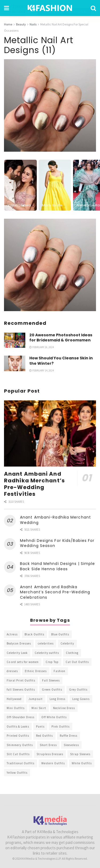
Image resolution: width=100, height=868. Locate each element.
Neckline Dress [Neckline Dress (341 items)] (64, 708)
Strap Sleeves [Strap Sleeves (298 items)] (80, 754)
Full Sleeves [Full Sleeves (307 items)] (51, 680)
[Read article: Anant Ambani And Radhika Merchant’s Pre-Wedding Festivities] (50, 433)
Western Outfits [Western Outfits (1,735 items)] (53, 763)
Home (8, 24)
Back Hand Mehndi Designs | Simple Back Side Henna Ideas (57, 566)
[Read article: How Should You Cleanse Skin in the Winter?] (15, 363)
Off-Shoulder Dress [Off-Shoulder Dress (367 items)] (21, 717)
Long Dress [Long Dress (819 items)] (57, 699)
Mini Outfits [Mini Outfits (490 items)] (16, 708)
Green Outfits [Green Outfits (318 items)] (52, 690)
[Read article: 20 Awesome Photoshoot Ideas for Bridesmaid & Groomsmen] (15, 340)
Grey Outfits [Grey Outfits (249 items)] (78, 690)
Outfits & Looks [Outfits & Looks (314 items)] (18, 726)
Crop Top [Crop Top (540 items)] (52, 662)
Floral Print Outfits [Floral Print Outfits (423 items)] (21, 680)
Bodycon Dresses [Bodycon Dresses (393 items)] (19, 643)
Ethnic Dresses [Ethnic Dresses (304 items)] (36, 671)
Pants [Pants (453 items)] (40, 726)
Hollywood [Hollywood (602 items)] (14, 699)
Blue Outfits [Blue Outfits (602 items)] (60, 634)
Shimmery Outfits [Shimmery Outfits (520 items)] (20, 745)
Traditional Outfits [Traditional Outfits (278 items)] (21, 763)
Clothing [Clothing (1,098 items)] (72, 653)
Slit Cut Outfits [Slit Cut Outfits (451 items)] (18, 754)
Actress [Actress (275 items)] (12, 634)
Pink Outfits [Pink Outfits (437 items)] (61, 726)
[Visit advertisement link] (50, 265)
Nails (33, 24)
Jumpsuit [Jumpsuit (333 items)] (36, 699)
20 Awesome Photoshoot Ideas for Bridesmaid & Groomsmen (61, 337)
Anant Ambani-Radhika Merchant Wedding (55, 520)
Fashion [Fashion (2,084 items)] (59, 671)
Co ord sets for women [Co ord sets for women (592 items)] (23, 662)
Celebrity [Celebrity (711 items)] (67, 643)
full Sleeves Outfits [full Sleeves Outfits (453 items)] (21, 690)
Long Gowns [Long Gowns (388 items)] (81, 699)
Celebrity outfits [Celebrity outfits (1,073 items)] (47, 653)
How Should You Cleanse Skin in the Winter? (61, 361)
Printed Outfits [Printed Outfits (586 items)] (18, 736)
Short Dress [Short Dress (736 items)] (48, 745)
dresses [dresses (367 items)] (12, 671)
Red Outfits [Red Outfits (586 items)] (44, 736)
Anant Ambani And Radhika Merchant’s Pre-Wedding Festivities (34, 484)
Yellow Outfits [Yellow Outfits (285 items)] (17, 772)
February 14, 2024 (42, 370)
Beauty (21, 24)
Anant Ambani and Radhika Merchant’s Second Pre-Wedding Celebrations (55, 592)
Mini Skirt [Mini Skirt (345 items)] (39, 708)
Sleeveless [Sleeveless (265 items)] (71, 745)
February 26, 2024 (42, 347)
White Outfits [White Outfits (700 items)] (82, 763)
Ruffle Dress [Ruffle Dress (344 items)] (69, 736)
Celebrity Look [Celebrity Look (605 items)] (17, 653)
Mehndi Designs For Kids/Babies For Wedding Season (57, 543)
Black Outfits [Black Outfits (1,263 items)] (34, 634)
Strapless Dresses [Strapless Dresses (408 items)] (50, 754)
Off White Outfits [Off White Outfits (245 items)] (54, 717)
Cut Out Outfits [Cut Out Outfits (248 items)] (77, 662)
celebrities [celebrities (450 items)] (46, 643)
